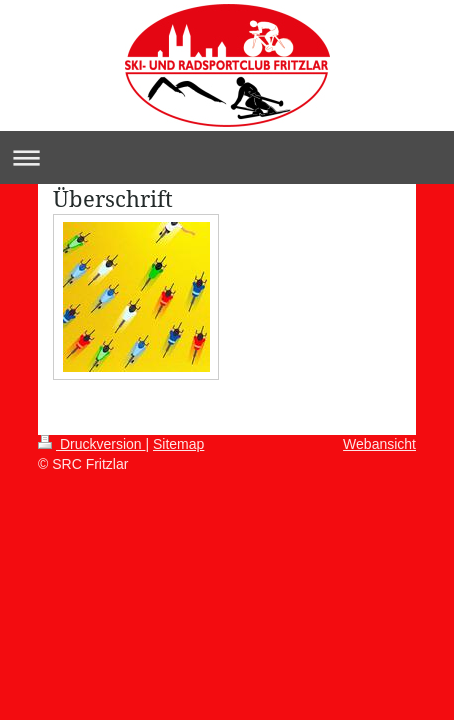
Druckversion (91, 444)
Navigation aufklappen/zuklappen (227, 157)
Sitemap (178, 444)
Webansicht (379, 444)
